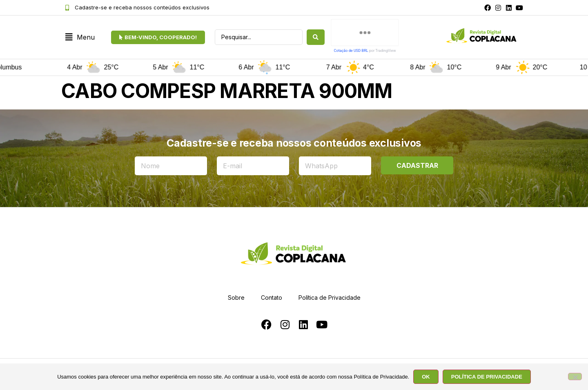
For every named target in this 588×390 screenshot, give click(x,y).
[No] (575, 377)
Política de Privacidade (330, 298)
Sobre (236, 298)
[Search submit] (316, 37)
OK (426, 377)
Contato (272, 298)
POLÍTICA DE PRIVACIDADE (487, 377)
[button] (80, 37)
